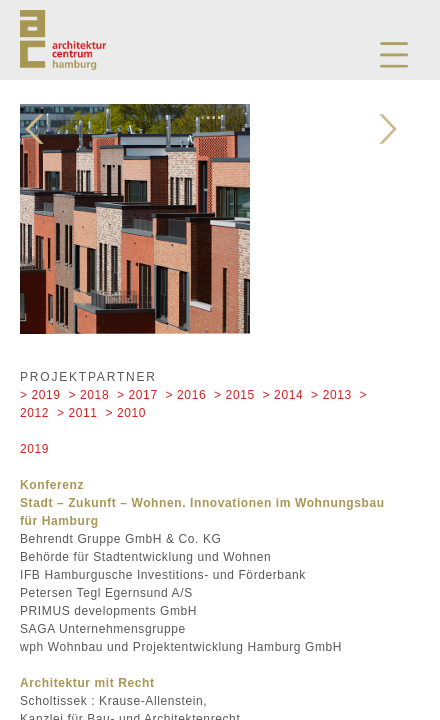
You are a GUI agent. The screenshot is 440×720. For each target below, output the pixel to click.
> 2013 (331, 395)
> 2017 (137, 395)
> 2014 (283, 395)
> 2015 (234, 395)
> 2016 (186, 395)
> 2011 (77, 413)
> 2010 (126, 413)
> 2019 (40, 395)
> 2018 (89, 395)
